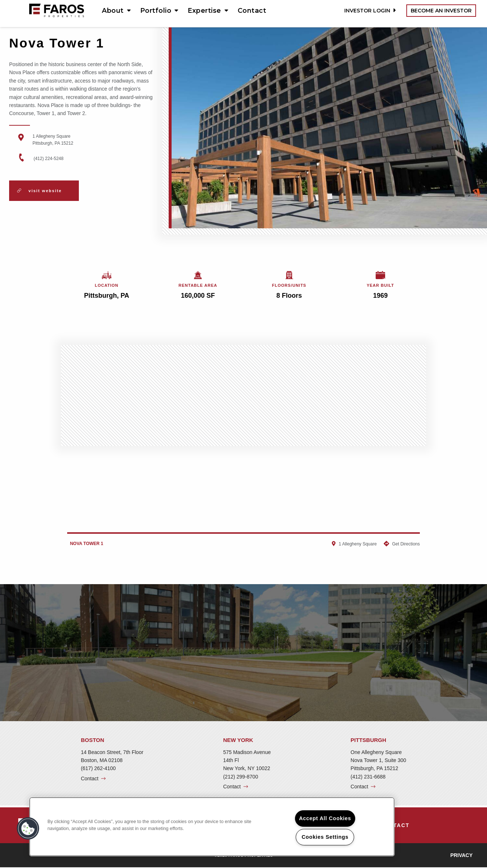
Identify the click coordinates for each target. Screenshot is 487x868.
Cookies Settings (325, 837)
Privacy (461, 855)
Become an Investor (441, 11)
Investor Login (369, 10)
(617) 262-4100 (98, 768)
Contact (252, 11)
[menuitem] (114, 11)
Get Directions (406, 544)
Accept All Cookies (325, 818)
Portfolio (156, 11)
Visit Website (39, 191)
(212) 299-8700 (241, 777)
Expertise (204, 11)
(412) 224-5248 (49, 159)
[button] (28, 829)
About (113, 11)
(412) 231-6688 (368, 777)
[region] (212, 827)
